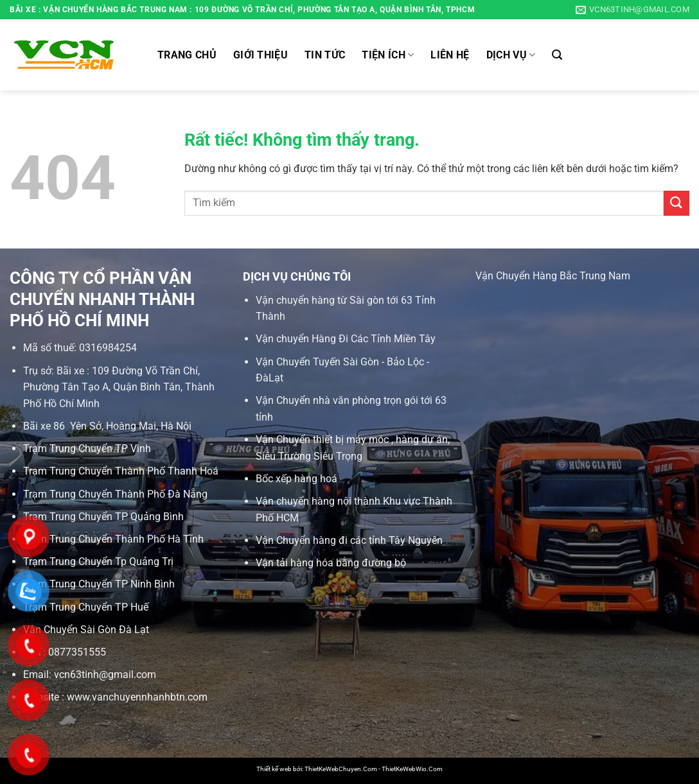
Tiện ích (388, 55)
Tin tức (325, 55)
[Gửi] (677, 203)
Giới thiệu (261, 55)
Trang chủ (187, 55)
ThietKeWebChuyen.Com (341, 769)
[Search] (557, 55)
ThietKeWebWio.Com (412, 769)
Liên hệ (450, 55)
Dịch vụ (511, 55)
